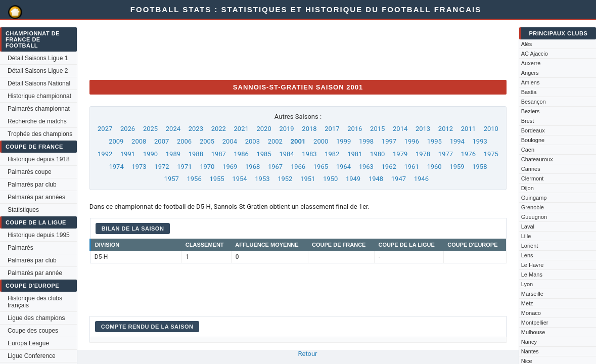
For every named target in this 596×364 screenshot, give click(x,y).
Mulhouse (533, 332)
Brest (528, 121)
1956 (194, 179)
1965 (321, 167)
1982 (332, 154)
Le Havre (533, 265)
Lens (527, 255)
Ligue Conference (32, 356)
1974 (117, 167)
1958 (479, 167)
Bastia (529, 92)
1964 (343, 167)
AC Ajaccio (535, 54)
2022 (219, 129)
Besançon (534, 102)
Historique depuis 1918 (39, 159)
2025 (150, 129)
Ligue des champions (36, 318)
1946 (421, 179)
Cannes (531, 169)
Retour (307, 354)
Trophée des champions (40, 134)
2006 (184, 141)
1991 (128, 154)
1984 (286, 154)
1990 (150, 154)
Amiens (531, 82)
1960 (434, 167)
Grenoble (533, 207)
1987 (219, 154)
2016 (355, 129)
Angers (530, 73)
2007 (162, 141)
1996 (412, 141)
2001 (298, 141)
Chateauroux (537, 159)
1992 (105, 154)
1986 (241, 154)
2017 (332, 129)
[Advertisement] (273, 49)
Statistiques (23, 210)
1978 (423, 154)
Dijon (528, 188)
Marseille (532, 294)
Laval (528, 226)
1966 (298, 167)
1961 (411, 167)
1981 (355, 154)
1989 (173, 154)
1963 (366, 167)
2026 (128, 129)
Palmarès (20, 248)
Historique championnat (39, 96)
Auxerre (531, 63)
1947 (399, 179)
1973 (139, 167)
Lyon (527, 284)
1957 (172, 179)
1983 (309, 154)
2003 (253, 141)
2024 (173, 129)
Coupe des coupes (33, 331)
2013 (423, 129)
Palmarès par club (32, 185)
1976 (468, 154)
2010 (491, 129)
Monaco (531, 313)
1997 (389, 141)
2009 (116, 141)
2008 (139, 141)
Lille (526, 236)
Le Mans (532, 275)
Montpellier (535, 323)
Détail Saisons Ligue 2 (38, 71)
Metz (527, 303)
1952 (285, 179)
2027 (105, 129)
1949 (353, 179)
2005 (207, 141)
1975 (491, 154)
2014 (400, 129)
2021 (241, 129)
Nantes (530, 351)
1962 (389, 167)
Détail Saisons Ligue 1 (38, 58)
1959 (457, 167)
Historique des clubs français (35, 302)
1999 (343, 141)
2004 (230, 141)
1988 (196, 154)
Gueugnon (534, 217)
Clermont (533, 178)
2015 (377, 129)
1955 (217, 179)
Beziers (531, 111)
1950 (330, 179)
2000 (321, 141)
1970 (207, 167)
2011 (468, 129)
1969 (230, 167)
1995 (434, 141)
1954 (239, 179)
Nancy (529, 342)
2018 (309, 129)
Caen (528, 150)
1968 (253, 167)
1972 (162, 167)
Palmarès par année (35, 273)
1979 (400, 154)
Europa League (28, 343)
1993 (480, 141)
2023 (196, 129)
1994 (457, 141)
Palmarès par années (36, 197)
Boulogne (533, 140)
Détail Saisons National (39, 83)
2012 (446, 129)
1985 (264, 154)
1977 (446, 154)
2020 (264, 129)
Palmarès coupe (30, 172)
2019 (286, 129)
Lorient (530, 246)
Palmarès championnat (39, 109)
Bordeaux (533, 130)
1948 (376, 179)
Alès (526, 44)
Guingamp (534, 198)
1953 (262, 179)
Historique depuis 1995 (39, 235)
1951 (308, 179)
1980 (377, 154)
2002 (275, 141)
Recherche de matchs (37, 121)
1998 (366, 141)
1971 (184, 167)
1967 (275, 167)
